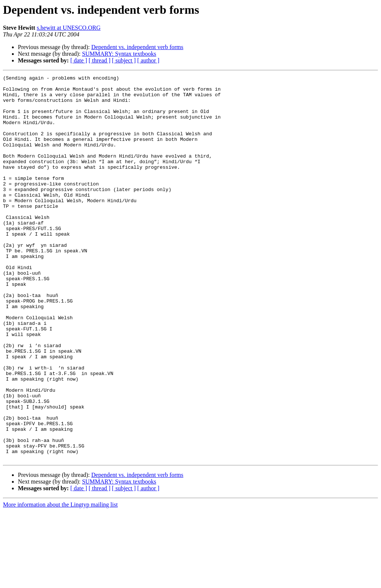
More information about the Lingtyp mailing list (60, 581)
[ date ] (79, 60)
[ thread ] (100, 60)
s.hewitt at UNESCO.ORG (69, 28)
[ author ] (148, 60)
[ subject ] (124, 60)
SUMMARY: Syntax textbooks (119, 54)
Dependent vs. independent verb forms (137, 47)
